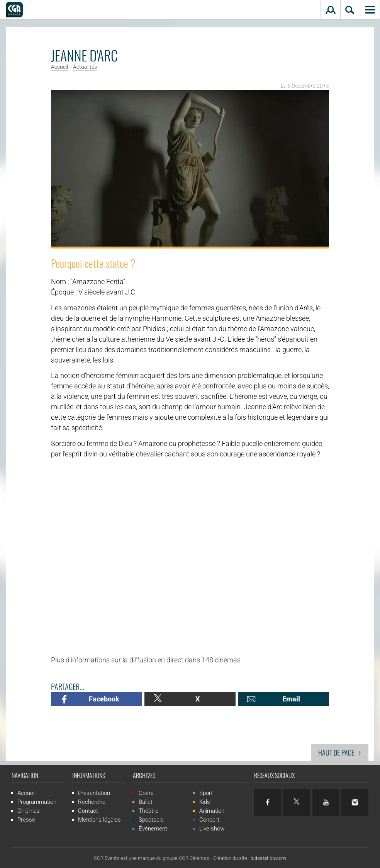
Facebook (104, 699)
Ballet (146, 802)
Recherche (92, 802)
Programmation (37, 802)
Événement (153, 829)
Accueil (59, 67)
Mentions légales (99, 820)
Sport (206, 793)
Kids (205, 802)
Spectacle (151, 820)
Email (291, 699)
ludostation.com (268, 858)
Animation (212, 811)
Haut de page (340, 752)
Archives (144, 775)
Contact (88, 811)
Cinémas (29, 811)
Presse (26, 820)
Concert (209, 820)
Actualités (85, 67)
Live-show (212, 829)
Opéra (146, 793)
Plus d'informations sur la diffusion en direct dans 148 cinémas (146, 660)
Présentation (94, 793)
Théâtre (148, 811)
